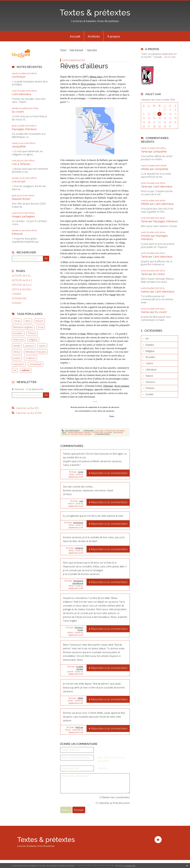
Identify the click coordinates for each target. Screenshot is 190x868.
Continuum (19, 77)
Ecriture (32, 333)
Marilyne (79, 727)
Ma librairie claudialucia (78, 582)
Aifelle (80, 698)
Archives (94, 36)
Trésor (63, 50)
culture (26, 370)
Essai (41, 327)
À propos (114, 36)
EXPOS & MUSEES (22, 289)
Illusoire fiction (21, 199)
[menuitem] (75, 36)
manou (145, 292)
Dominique (78, 523)
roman (17, 321)
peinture (29, 346)
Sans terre (92, 50)
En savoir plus (130, 866)
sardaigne (118, 433)
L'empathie (19, 146)
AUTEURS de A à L (22, 276)
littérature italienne (102, 433)
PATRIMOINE (19, 298)
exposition (19, 364)
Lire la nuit (19, 181)
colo (81, 501)
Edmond (17, 234)
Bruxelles (150, 357)
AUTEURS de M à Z (22, 280)
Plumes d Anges (79, 629)
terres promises (75, 433)
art (15, 370)
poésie (17, 358)
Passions (120, 431)
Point (83, 334)
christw (146, 236)
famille (17, 346)
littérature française (36, 352)
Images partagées (23, 216)
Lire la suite (170, 57)
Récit (28, 321)
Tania (144, 152)
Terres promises (122, 386)
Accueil (75, 36)
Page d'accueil (76, 50)
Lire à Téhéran (21, 164)
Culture (99, 431)
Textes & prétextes (95, 13)
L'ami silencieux (22, 94)
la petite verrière (80, 668)
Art (147, 339)
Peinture (150, 388)
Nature (149, 376)
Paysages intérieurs (24, 129)
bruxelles (18, 333)
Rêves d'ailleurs (84, 66)
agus (81, 434)
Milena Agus (96, 77)
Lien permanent (71, 431)
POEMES (17, 303)
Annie (81, 472)
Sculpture (31, 358)
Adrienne (79, 548)
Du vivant (18, 112)
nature (42, 346)
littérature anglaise (23, 327)
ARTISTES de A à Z (22, 285)
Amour (17, 352)
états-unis (19, 339)
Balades (150, 345)
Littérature (110, 431)
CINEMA (16, 294)
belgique (33, 339)
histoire (39, 321)
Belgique (150, 351)
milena (88, 434)
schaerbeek (36, 364)
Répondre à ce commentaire (109, 473)
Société (149, 394)
